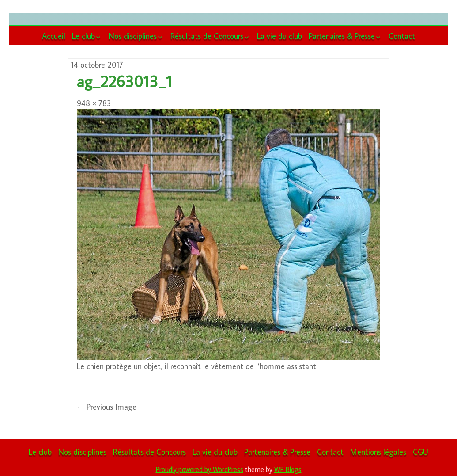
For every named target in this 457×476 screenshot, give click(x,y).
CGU (421, 452)
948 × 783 (94, 103)
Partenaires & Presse (342, 36)
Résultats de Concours (207, 36)
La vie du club (279, 36)
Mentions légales (378, 452)
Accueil (54, 36)
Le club (83, 36)
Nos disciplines (133, 36)
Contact (402, 36)
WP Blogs (288, 469)
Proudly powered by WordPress (200, 469)
